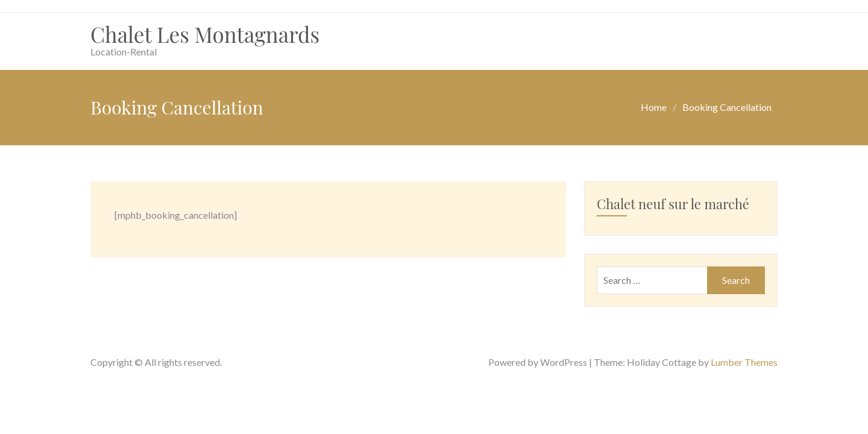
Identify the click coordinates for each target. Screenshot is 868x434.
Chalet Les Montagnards (205, 34)
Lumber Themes (744, 362)
